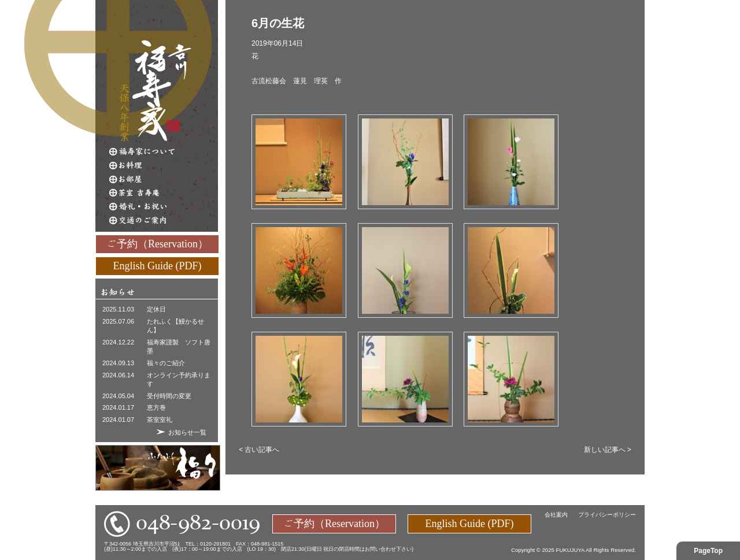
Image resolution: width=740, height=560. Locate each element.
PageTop (708, 551)
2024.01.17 (118, 407)
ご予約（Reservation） (157, 243)
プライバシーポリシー (607, 515)
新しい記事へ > (608, 450)
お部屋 (164, 179)
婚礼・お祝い (164, 207)
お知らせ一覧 (187, 432)
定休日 (156, 309)
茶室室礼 (160, 420)
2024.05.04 (118, 396)
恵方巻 (156, 407)
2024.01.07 (118, 420)
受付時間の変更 (169, 396)
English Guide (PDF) (158, 265)
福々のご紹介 (166, 363)
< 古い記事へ (259, 450)
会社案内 (556, 515)
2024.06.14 (118, 375)
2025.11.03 (118, 309)
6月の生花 (278, 23)
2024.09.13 (118, 363)
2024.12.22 (118, 342)
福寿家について (164, 151)
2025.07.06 (118, 321)
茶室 (164, 193)
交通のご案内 (164, 221)
